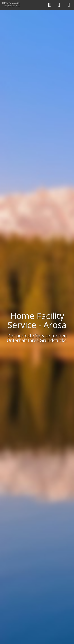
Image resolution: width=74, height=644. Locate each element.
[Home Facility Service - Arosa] (11, 5)
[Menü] (69, 5)
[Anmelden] (59, 5)
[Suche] (49, 5)
